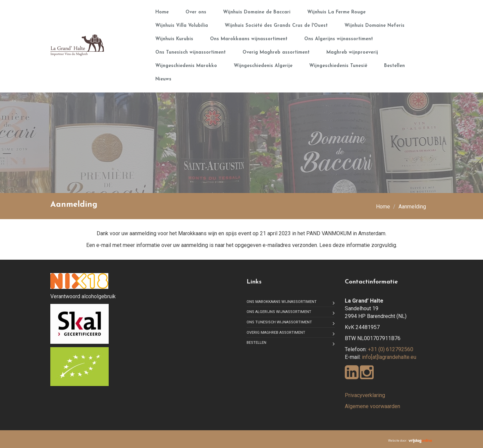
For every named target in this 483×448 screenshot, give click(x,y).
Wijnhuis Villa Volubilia (182, 26)
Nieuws (163, 79)
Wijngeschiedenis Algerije (263, 66)
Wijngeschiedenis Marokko (186, 66)
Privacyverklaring (365, 395)
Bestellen (394, 66)
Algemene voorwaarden (372, 406)
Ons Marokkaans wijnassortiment (249, 39)
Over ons (196, 12)
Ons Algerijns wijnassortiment (339, 39)
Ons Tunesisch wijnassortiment (191, 52)
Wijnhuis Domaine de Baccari (257, 12)
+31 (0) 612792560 (391, 349)
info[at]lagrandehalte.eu (389, 357)
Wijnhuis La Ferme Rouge (336, 12)
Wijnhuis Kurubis (174, 39)
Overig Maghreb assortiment (276, 52)
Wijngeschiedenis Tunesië (338, 66)
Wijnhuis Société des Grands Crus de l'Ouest (276, 26)
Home (162, 12)
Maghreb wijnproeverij (352, 52)
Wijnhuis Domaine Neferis (374, 26)
